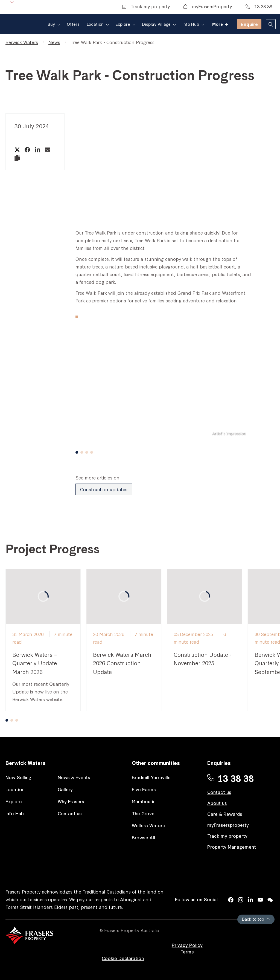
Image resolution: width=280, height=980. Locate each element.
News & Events (74, 777)
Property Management (232, 847)
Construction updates (104, 489)
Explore (14, 801)
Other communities (156, 763)
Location (15, 789)
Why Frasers (71, 801)
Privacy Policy (187, 945)
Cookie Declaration (123, 958)
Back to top (256, 919)
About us (217, 803)
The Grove (143, 813)
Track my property (146, 6)
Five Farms (144, 789)
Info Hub (15, 813)
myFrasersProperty (208, 6)
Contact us (70, 813)
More (220, 24)
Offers (77, 24)
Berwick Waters (22, 42)
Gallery (65, 789)
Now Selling (18, 777)
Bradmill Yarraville (151, 777)
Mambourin (144, 801)
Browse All (143, 837)
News (54, 42)
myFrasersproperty (228, 825)
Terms (187, 951)
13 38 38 (259, 6)
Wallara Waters (148, 825)
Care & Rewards (225, 814)
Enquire (249, 24)
